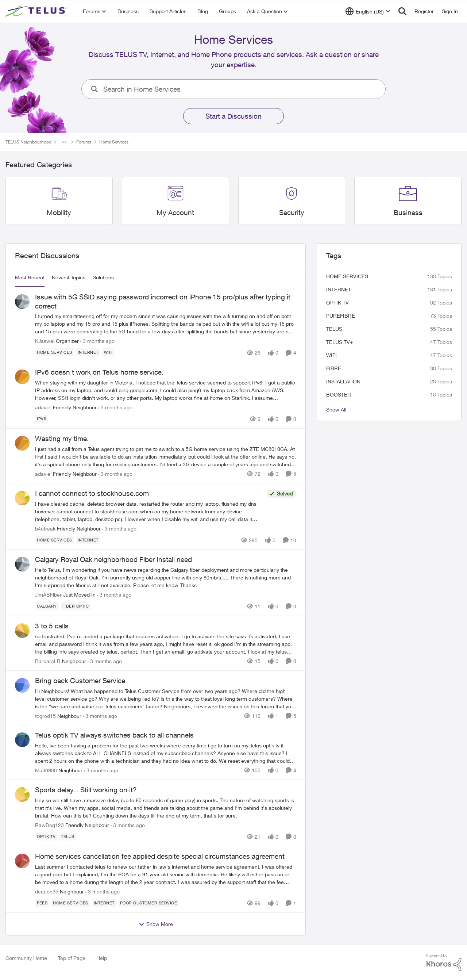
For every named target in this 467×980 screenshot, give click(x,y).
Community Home (26, 958)
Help (102, 958)
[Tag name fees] (42, 903)
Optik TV (337, 303)
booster (339, 395)
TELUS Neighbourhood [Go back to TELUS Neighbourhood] (28, 142)
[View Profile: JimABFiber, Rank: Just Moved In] (22, 564)
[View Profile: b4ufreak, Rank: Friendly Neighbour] (22, 498)
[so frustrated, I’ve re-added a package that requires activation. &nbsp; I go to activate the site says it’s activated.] (166, 644)
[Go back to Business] (408, 213)
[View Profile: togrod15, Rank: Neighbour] (22, 685)
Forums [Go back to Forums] (84, 142)
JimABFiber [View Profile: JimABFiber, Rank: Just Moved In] (48, 595)
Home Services (347, 276)
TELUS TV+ (339, 342)
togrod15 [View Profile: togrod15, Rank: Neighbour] (45, 715)
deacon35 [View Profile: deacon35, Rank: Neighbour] (47, 891)
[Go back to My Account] (175, 213)
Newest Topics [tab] (69, 277)
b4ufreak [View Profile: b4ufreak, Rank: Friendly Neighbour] (45, 528)
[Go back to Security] (292, 213)
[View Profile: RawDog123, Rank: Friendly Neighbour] (22, 795)
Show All (336, 409)
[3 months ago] (97, 341)
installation (343, 381)
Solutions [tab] (103, 277)
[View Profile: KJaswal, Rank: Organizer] (22, 302)
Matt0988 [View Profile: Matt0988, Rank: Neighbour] (46, 770)
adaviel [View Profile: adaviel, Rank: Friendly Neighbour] (43, 407)
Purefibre (341, 316)
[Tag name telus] (68, 837)
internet (339, 289)
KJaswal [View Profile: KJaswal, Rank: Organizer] (45, 341)
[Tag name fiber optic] (76, 606)
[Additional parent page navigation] (64, 142)
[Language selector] (368, 11)
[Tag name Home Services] (55, 352)
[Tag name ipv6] (41, 419)
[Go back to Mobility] (59, 213)
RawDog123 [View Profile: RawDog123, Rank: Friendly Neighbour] (49, 825)
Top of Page (72, 958)
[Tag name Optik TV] (46, 837)
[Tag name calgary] (47, 606)
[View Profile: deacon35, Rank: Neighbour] (22, 861)
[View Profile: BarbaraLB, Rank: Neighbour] (22, 631)
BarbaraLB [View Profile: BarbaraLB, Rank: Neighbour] (48, 661)
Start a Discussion (233, 116)
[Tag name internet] (88, 352)
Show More (156, 924)
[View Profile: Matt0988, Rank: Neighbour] (22, 740)
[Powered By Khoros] (444, 962)
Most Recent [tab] (30, 277)
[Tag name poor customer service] (149, 903)
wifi (331, 355)
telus (334, 329)
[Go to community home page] (37, 11)
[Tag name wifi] (108, 352)
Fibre (334, 368)
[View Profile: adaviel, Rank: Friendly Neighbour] (22, 377)
